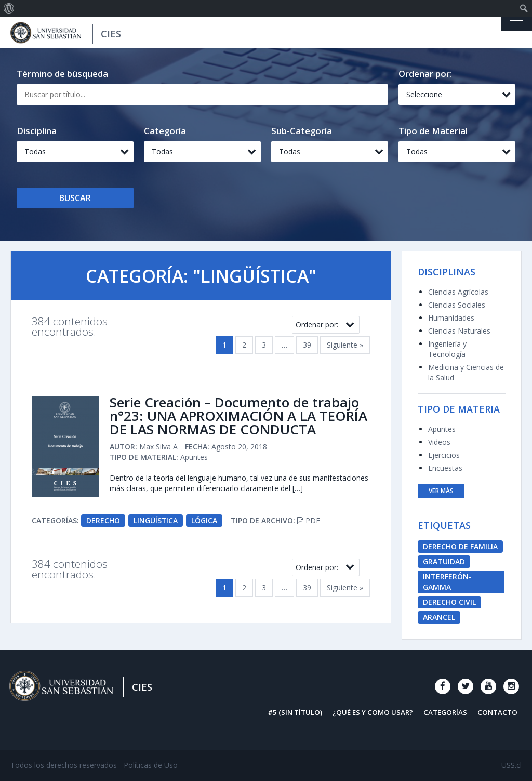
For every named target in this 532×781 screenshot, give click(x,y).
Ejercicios (444, 455)
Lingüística (156, 520)
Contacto (497, 712)
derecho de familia (460, 546)
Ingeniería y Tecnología (447, 349)
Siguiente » (345, 345)
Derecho (103, 520)
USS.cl (511, 765)
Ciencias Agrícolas (458, 292)
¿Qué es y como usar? (373, 712)
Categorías (445, 712)
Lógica (205, 520)
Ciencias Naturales (459, 331)
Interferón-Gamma (447, 582)
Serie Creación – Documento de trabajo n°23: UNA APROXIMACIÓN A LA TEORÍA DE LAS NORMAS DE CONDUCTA (239, 416)
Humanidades (451, 318)
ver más (441, 491)
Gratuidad (444, 561)
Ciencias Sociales (457, 305)
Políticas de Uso (151, 765)
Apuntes (442, 429)
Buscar (75, 198)
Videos (439, 442)
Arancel (439, 617)
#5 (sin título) (295, 712)
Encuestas (445, 468)
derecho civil (449, 602)
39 (307, 345)
